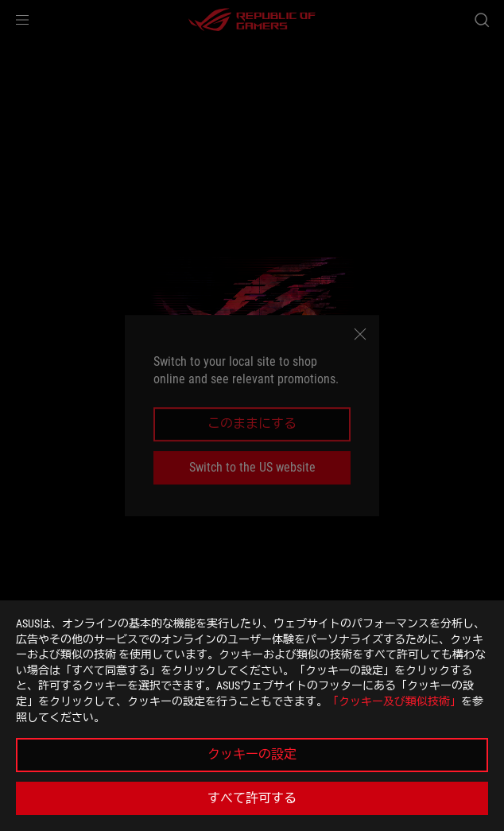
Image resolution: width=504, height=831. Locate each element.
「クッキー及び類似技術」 (394, 701)
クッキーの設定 (252, 754)
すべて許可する (252, 798)
